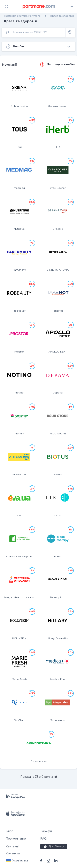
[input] (34, 32)
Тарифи (46, 831)
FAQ (43, 839)
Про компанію (16, 839)
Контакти (13, 853)
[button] (17, 861)
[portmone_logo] (39, 7)
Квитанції (13, 847)
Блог (9, 831)
